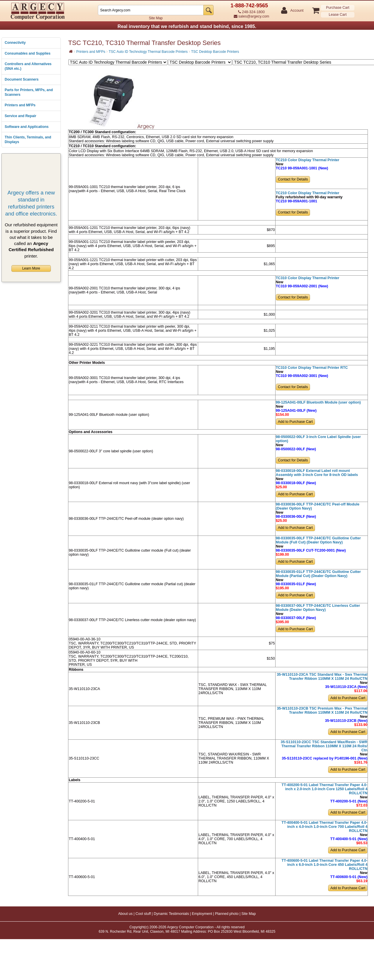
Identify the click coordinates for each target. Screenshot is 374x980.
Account (297, 11)
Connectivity (15, 43)
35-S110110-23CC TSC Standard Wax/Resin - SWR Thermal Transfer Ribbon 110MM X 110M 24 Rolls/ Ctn (324, 746)
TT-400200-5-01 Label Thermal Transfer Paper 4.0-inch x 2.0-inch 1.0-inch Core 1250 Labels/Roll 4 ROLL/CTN (325, 789)
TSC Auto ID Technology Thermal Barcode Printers (148, 52)
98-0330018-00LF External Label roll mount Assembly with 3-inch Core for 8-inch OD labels (317, 473)
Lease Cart (338, 15)
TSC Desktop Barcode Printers (215, 52)
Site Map (156, 18)
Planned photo (227, 914)
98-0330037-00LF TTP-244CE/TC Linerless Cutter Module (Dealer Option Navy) (318, 608)
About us (125, 914)
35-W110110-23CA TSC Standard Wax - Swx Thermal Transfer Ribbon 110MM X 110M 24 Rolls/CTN (322, 677)
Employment (202, 914)
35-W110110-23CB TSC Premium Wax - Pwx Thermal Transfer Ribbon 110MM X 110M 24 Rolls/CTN (322, 710)
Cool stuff (143, 914)
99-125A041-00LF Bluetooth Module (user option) (318, 402)
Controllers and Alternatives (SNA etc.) (28, 66)
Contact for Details (293, 179)
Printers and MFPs (20, 105)
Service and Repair (20, 116)
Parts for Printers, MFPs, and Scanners (29, 92)
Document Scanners (22, 79)
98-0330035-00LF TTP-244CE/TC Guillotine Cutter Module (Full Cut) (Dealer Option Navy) (318, 540)
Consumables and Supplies (28, 53)
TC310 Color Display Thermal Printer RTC (312, 368)
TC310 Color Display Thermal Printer (308, 278)
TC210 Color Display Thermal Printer (308, 160)
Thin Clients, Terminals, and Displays (28, 140)
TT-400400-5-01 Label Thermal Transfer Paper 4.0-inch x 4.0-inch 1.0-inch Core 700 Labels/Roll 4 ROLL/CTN (325, 827)
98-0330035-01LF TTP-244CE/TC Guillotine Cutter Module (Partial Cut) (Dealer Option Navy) (318, 574)
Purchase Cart (338, 8)
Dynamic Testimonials (171, 914)
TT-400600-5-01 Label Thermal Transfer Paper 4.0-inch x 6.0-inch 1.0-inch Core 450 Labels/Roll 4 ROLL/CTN (325, 865)
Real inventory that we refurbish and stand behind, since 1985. (187, 26)
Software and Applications (27, 127)
